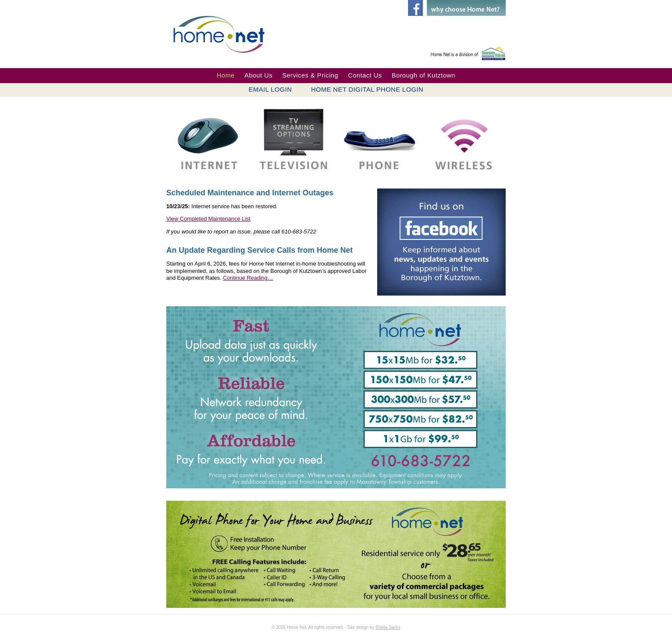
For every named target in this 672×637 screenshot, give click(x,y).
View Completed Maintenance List (208, 219)
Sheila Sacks (388, 627)
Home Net (225, 33)
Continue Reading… (248, 278)
